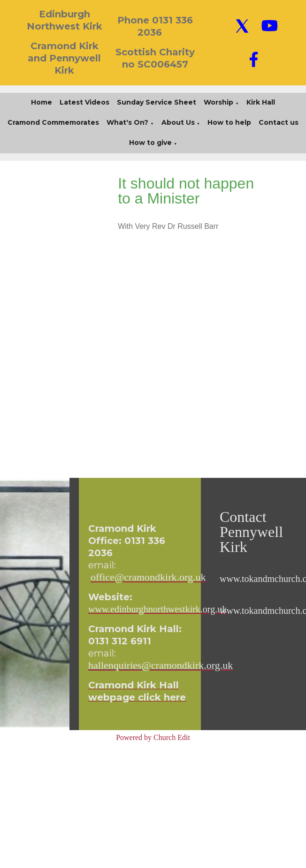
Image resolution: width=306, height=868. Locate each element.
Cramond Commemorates (53, 122)
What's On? (127, 122)
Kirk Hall (261, 102)
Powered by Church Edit (153, 737)
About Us (178, 122)
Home (42, 102)
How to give (150, 143)
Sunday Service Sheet (157, 102)
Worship (218, 102)
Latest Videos (84, 102)
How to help (229, 122)
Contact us (279, 122)
